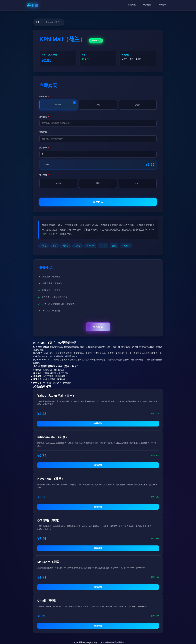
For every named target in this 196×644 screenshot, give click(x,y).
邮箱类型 (44, 96)
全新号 (58, 104)
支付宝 (58, 183)
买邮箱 (33, 5)
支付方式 (44, 175)
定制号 (138, 105)
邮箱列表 (132, 5)
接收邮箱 (44, 117)
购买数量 (44, 148)
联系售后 (147, 5)
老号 (98, 105)
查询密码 (44, 132)
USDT (138, 183)
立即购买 (98, 202)
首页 (38, 22)
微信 (98, 183)
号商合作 (163, 5)
